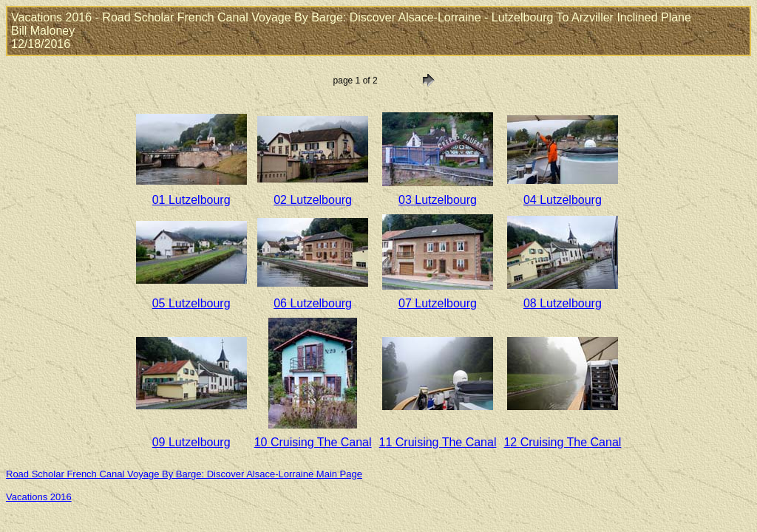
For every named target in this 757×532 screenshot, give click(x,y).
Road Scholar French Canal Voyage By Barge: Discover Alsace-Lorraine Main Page (184, 474)
